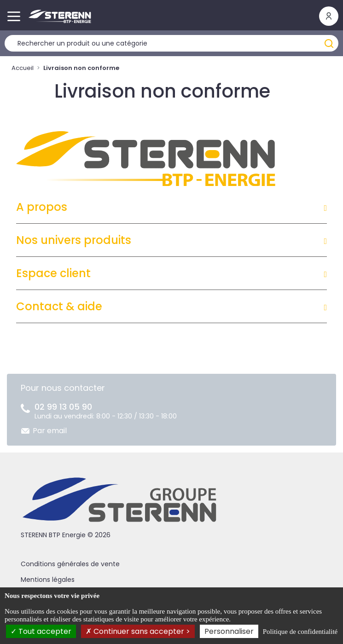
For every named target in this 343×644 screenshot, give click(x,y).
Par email (50, 431)
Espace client (53, 273)
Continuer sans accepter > (138, 631)
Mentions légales (48, 580)
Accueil (23, 68)
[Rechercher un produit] (171, 43)
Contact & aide (59, 306)
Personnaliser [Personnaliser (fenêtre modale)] (229, 631)
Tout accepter (41, 631)
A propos (42, 207)
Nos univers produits (74, 240)
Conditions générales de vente (70, 564)
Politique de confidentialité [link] (300, 632)
